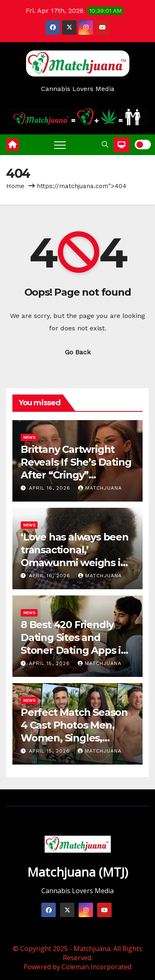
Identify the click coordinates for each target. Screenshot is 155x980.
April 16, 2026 (51, 488)
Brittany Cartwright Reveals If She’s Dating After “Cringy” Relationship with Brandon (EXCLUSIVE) (76, 475)
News (29, 437)
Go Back (78, 352)
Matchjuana (100, 488)
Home (15, 186)
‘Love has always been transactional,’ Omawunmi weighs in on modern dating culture (75, 563)
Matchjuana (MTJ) (78, 872)
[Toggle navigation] (60, 145)
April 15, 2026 (50, 663)
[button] (105, 145)
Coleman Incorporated (97, 967)
